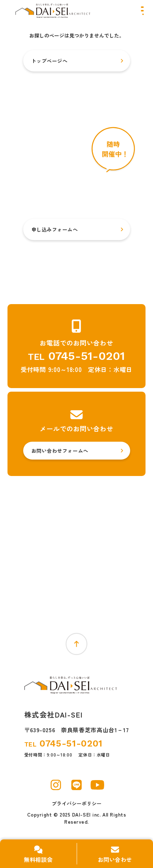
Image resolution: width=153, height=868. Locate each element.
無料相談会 (38, 859)
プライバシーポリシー (77, 804)
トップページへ (50, 61)
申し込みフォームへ (55, 229)
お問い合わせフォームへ (60, 451)
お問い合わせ (115, 859)
